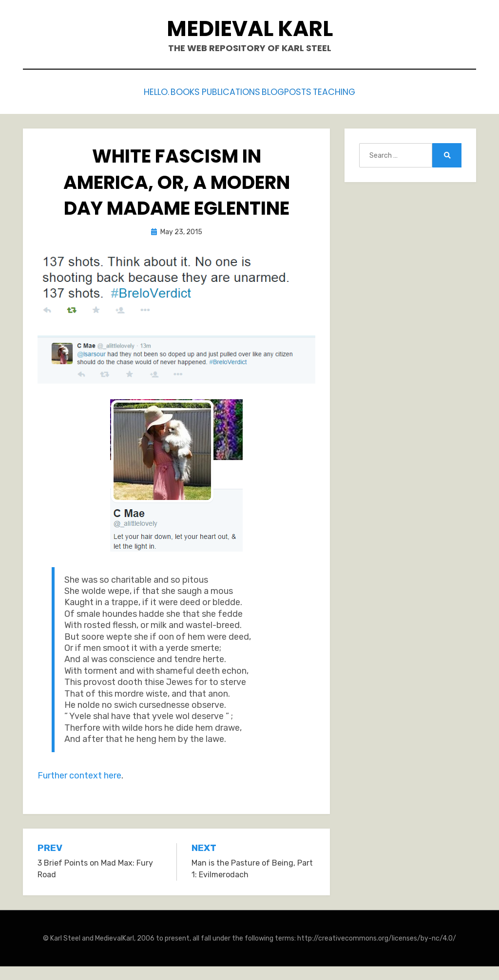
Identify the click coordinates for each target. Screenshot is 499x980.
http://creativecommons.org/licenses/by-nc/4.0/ (377, 936)
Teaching (356, 91)
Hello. (136, 91)
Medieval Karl (250, 28)
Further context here (79, 774)
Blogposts (298, 91)
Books (176, 91)
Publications (232, 91)
